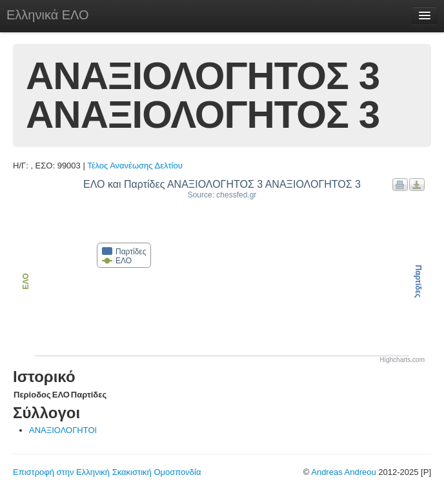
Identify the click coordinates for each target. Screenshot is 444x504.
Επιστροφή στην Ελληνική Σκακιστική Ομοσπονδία (107, 472)
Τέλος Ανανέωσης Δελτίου (135, 166)
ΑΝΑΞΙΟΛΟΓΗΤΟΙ (63, 430)
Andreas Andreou (343, 472)
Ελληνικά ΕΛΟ (48, 15)
